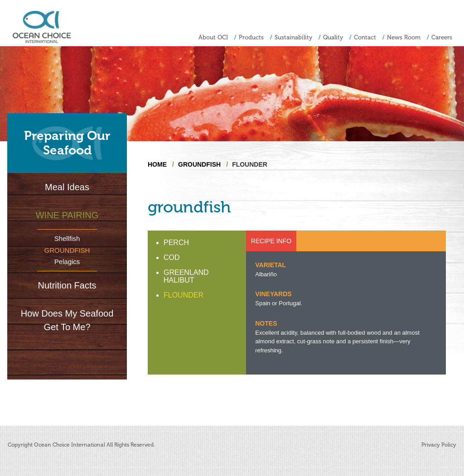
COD (172, 257)
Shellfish (67, 238)
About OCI (213, 37)
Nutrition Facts (67, 285)
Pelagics (67, 262)
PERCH (176, 243)
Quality (333, 37)
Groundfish (67, 250)
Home (157, 164)
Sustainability (293, 37)
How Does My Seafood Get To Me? (67, 320)
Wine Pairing (67, 215)
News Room (404, 37)
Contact (365, 37)
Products (251, 37)
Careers (442, 37)
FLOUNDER (184, 295)
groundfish (199, 164)
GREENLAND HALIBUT (186, 276)
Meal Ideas (67, 187)
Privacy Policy (439, 445)
